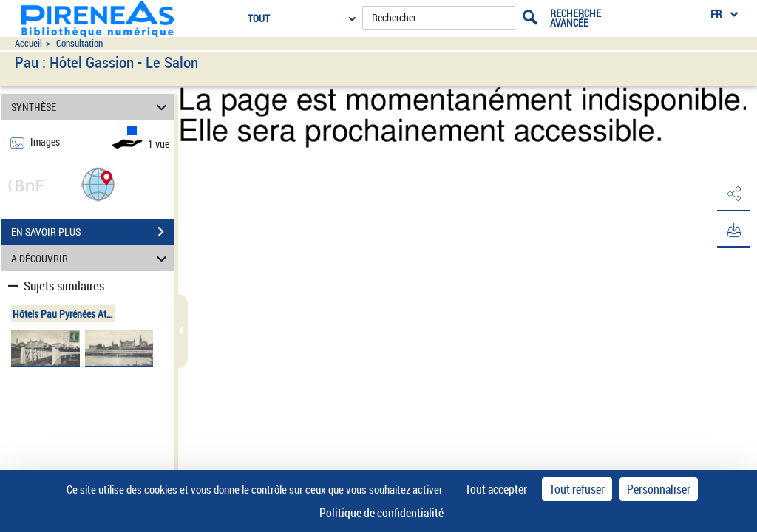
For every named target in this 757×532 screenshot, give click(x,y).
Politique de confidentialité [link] (381, 513)
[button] (98, 184)
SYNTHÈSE (91, 107)
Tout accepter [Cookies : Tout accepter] (496, 489)
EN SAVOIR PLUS (92, 232)
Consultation (79, 43)
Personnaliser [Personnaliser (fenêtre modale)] (659, 489)
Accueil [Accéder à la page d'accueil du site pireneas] (28, 43)
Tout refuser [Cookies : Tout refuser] (577, 489)
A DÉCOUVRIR (91, 258)
